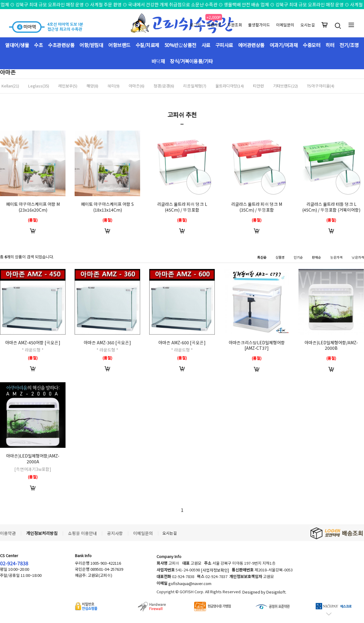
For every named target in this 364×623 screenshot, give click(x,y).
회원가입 (214, 25)
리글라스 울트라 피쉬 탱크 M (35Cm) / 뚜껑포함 (257, 207)
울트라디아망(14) (230, 86)
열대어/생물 (17, 45)
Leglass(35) (39, 86)
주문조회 (235, 25)
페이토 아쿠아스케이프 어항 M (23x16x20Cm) (33, 207)
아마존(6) (136, 86)
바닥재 (158, 61)
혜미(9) (113, 86)
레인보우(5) (68, 86)
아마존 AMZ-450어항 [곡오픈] (33, 342)
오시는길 (308, 25)
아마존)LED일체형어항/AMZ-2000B (331, 345)
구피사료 (224, 45)
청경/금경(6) (164, 86)
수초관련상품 (61, 45)
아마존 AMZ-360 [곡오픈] (107, 342)
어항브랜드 (119, 45)
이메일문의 (285, 25)
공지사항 (115, 533)
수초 (38, 45)
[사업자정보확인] (215, 570)
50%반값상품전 (180, 45)
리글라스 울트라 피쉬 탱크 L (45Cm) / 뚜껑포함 (182, 207)
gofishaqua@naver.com (190, 584)
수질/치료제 (147, 45)
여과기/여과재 (284, 45)
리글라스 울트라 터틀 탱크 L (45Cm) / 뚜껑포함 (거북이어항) (331, 207)
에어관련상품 (251, 45)
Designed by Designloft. (264, 592)
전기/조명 (349, 45)
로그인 (195, 25)
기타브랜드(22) (285, 86)
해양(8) (92, 86)
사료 (206, 45)
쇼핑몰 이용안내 (82, 533)
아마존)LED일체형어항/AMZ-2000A (33, 459)
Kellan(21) (10, 86)
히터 (330, 45)
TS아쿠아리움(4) (321, 86)
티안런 (258, 86)
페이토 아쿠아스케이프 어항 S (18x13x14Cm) (107, 207)
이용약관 (8, 533)
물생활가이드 (259, 25)
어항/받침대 (91, 45)
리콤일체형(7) (195, 86)
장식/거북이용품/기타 (191, 61)
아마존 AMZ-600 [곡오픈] (182, 342)
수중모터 (312, 45)
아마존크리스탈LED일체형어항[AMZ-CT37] (257, 345)
